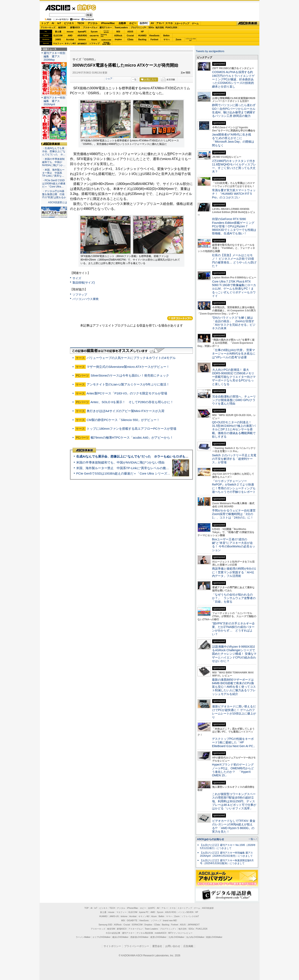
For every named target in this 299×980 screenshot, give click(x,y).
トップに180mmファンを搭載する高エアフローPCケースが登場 (131, 429)
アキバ (160, 23)
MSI (118, 32)
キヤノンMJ (70, 43)
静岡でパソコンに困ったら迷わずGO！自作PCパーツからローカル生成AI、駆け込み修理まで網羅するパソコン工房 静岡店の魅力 (234, 110)
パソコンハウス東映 (86, 299)
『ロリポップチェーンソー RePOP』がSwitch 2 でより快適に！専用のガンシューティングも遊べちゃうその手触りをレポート (234, 486)
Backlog (142, 40)
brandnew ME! (106, 43)
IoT (59, 23)
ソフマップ (94, 43)
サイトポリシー (112, 946)
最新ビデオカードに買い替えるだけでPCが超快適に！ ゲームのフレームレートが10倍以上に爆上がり (234, 712)
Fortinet (154, 40)
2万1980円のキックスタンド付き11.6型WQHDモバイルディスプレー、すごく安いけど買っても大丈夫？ (234, 166)
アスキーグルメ (90, 28)
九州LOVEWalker (176, 937)
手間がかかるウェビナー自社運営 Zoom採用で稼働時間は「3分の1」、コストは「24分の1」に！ (235, 514)
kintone (82, 40)
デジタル (93, 23)
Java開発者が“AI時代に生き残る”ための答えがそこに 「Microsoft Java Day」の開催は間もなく (233, 140)
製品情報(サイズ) (84, 283)
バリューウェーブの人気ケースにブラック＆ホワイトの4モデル (131, 358)
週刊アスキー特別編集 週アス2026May (54, 56)
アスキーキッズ (48, 28)
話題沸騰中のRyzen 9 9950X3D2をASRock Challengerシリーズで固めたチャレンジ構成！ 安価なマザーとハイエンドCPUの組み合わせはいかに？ (234, 654)
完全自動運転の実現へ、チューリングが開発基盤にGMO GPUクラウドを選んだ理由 (234, 400)
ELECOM (58, 36)
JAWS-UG (114, 916)
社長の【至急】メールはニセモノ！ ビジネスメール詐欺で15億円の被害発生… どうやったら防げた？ (234, 261)
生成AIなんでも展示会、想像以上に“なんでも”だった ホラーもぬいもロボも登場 (134, 456)
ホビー (133, 23)
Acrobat (70, 40)
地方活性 (160, 28)
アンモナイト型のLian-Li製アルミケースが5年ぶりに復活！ (128, 384)
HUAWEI (142, 36)
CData (130, 40)
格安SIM (62, 28)
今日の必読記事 (113, 933)
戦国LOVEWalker (214, 937)
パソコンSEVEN (106, 31)
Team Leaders (151, 929)
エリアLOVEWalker (101, 937)
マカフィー (58, 43)
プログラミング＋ (168, 929)
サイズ (77, 278)
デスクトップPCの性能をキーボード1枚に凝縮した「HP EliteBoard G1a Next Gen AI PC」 (234, 742)
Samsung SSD (105, 925)
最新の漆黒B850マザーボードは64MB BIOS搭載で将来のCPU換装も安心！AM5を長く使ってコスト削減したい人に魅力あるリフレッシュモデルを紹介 (234, 687)
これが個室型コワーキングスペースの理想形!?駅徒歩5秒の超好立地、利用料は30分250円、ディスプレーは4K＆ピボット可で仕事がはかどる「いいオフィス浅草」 (234, 801)
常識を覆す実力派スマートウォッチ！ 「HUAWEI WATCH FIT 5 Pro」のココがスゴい (234, 194)
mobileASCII (161, 933)
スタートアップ (182, 23)
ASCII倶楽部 (248, 23)
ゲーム (195, 23)
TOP (87, 908)
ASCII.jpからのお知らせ (211, 839)
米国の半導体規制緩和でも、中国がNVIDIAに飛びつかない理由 (120, 462)
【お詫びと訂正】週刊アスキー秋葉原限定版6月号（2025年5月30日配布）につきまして (227, 862)
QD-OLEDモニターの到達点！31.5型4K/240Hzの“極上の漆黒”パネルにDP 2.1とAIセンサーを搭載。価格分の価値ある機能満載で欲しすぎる (234, 429)
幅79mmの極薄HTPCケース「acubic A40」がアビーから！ (132, 437)
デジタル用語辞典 (145, 933)
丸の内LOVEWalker (195, 937)
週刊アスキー (106, 28)
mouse (70, 32)
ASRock (118, 36)
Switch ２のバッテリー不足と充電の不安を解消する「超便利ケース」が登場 (234, 459)
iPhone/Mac (108, 23)
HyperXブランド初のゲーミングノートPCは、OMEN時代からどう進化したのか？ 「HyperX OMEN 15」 (233, 770)
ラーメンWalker (83, 937)
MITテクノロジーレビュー (180, 933)
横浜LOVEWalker (120, 937)
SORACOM (137, 925)
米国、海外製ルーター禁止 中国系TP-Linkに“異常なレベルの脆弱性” (125, 468)
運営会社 (157, 946)
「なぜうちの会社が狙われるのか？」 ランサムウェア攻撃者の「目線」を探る (234, 598)
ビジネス (69, 23)
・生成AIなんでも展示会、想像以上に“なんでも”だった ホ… (54, 151)
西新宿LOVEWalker (139, 937)
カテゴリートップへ (180, 318)
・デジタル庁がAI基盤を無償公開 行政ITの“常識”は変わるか (54, 194)
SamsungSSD (104, 35)
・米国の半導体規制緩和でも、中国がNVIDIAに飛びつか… (54, 162)
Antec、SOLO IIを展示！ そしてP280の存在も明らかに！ (132, 402)
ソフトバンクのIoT (191, 40)
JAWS (58, 40)
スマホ (169, 23)
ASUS (130, 32)
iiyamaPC (82, 32)
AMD (70, 36)
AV (152, 23)
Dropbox (118, 39)
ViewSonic (154, 36)
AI (53, 23)
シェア (109, 78)
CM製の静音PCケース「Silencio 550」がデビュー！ (123, 420)
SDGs (151, 28)
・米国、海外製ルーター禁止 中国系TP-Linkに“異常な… (53, 173)
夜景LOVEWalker (158, 937)
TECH (81, 23)
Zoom (178, 40)
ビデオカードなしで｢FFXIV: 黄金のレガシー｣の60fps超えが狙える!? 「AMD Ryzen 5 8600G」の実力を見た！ (234, 826)
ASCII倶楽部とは (58, 202)
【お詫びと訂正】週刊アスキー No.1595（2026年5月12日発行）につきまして (228, 847)
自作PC (85, 7)
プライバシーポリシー (137, 946)
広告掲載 (188, 946)
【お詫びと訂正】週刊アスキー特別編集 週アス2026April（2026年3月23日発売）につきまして (226, 854)
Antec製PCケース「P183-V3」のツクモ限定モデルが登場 (127, 393)
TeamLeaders (121, 28)
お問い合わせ (173, 946)
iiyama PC (144, 912)
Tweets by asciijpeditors (210, 51)
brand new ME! (170, 921)
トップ (45, 23)
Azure (94, 40)
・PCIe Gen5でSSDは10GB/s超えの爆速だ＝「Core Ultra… (54, 184)
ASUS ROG (82, 36)
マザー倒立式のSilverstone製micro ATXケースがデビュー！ (128, 367)
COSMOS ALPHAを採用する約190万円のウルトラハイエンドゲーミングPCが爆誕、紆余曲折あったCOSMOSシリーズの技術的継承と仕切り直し (233, 79)
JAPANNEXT (82, 43)
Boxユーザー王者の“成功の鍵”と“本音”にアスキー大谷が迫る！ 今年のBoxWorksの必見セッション (234, 545)
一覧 (134, 80)
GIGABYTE (94, 36)
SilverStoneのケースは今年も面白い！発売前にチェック (130, 375)
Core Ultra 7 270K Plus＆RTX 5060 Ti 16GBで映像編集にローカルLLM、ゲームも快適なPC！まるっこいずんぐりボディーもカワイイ (234, 289)
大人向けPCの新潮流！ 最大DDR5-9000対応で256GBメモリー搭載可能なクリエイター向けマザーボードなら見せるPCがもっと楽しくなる (234, 377)
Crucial (130, 36)
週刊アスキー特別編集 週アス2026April (54, 101)
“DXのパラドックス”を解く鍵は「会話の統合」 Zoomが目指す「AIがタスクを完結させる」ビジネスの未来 (234, 323)
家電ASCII (75, 28)
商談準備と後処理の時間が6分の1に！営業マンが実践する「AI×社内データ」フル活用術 (234, 572)
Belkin (166, 36)
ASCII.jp (58, 8)
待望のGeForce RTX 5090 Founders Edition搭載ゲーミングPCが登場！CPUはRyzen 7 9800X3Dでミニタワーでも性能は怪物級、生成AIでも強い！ (234, 226)
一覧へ (252, 839)
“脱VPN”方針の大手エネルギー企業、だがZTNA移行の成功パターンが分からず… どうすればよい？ (233, 629)
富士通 (58, 32)
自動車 (122, 23)
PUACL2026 (171, 28)
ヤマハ (167, 40)
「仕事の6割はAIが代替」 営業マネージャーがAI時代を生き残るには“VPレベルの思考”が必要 (234, 354)
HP (142, 32)
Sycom (94, 32)
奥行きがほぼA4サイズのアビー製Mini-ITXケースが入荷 (126, 411)
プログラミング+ (138, 28)
